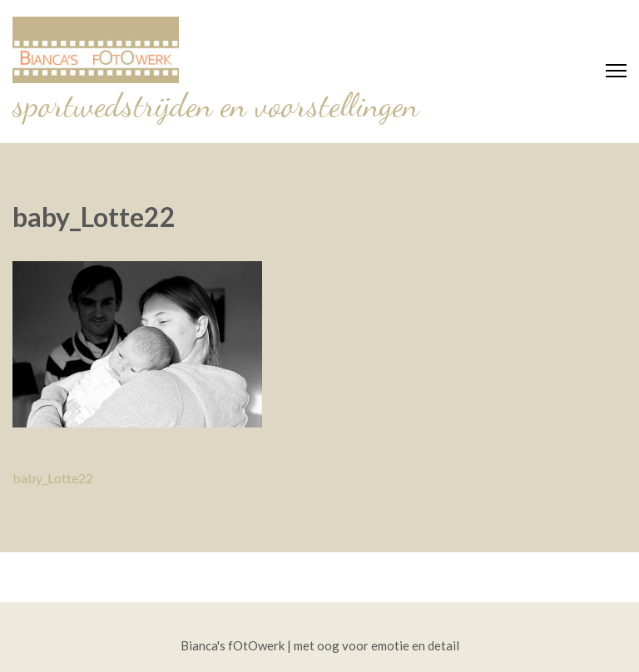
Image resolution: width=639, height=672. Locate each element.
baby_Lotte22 (53, 478)
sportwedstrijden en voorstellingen (215, 105)
